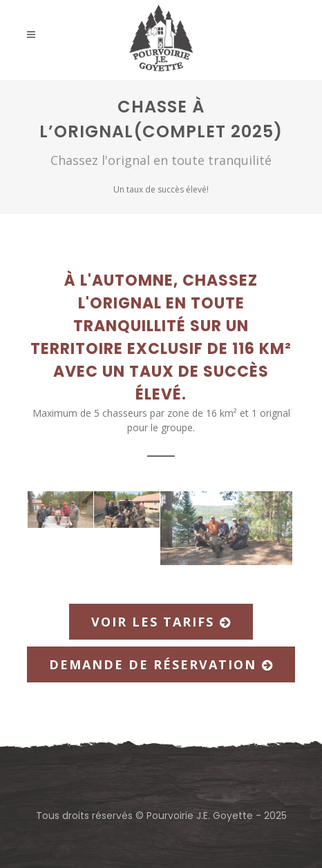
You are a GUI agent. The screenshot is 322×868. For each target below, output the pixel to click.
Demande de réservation (161, 664)
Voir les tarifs (161, 622)
